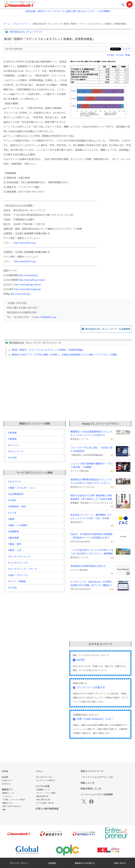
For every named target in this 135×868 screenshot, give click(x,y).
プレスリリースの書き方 (91, 687)
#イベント (14, 445)
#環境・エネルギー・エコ (22, 488)
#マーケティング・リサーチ (23, 569)
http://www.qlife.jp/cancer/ (28, 285)
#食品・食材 (15, 544)
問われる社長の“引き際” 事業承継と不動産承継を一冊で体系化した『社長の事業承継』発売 (91, 498)
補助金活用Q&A (42, 796)
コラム (39, 771)
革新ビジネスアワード (92, 771)
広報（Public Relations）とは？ (95, 719)
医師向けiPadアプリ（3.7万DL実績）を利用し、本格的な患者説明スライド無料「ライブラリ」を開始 (64, 355)
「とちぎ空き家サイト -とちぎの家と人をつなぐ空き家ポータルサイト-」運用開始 (92, 552)
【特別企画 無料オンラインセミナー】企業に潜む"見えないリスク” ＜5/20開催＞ (68, 11)
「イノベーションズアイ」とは (97, 777)
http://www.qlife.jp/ (29, 275)
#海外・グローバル (18, 575)
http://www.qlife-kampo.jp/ (28, 289)
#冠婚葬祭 (14, 532)
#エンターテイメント (19, 557)
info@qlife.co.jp (48, 317)
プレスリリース (21, 24)
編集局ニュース (8, 793)
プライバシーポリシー (19, 863)
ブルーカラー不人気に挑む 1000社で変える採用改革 (91, 449)
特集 (4, 810)
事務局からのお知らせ (85, 863)
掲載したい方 (87, 783)
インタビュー (8, 796)
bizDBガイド (7, 781)
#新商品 (12, 439)
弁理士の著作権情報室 (47, 809)
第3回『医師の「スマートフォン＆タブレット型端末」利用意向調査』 (48, 350)
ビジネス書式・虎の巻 (45, 803)
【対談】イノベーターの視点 (14, 800)
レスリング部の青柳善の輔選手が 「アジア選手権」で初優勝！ (91, 465)
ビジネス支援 (42, 786)
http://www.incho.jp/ (20, 294)
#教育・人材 (15, 550)
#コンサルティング (18, 563)
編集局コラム (8, 803)
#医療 (11, 519)
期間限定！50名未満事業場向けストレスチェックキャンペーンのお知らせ (91, 433)
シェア (126, 49)
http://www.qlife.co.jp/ (25, 243)
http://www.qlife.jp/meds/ (32, 280)
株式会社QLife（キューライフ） (27, 32)
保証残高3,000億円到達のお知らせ (88, 566)
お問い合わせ (120, 863)
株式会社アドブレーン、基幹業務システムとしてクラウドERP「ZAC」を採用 (91, 517)
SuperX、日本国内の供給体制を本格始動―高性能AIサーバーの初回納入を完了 (91, 536)
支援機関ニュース (43, 790)
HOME (5, 771)
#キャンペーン (16, 451)
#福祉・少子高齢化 (18, 525)
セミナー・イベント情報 (46, 793)
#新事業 (12, 433)
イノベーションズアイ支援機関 (97, 795)
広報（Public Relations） (12, 806)
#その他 (12, 458)
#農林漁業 (14, 538)
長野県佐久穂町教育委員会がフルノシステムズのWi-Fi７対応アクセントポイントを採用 (91, 482)
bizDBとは (6, 784)
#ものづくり (15, 482)
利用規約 (52, 863)
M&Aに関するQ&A (43, 800)
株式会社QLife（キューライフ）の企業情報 (108, 329)
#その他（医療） (124, 55)
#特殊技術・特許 (17, 507)
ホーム (7, 24)
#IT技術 (111, 55)
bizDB (81, 660)
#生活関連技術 (16, 494)
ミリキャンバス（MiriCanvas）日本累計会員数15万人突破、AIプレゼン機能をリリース (91, 584)
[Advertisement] (67, 384)
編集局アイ (7, 790)
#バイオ (12, 513)
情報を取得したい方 (91, 789)
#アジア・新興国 (17, 581)
